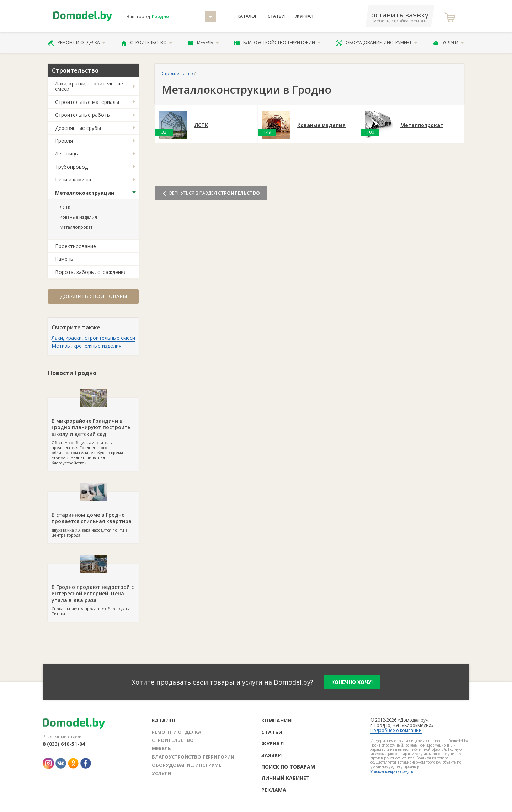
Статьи (276, 16)
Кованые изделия (78, 217)
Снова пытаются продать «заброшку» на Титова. (93, 590)
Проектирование (76, 246)
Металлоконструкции (85, 193)
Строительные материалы (87, 102)
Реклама (274, 790)
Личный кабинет (286, 778)
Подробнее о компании (396, 730)
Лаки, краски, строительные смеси (89, 86)
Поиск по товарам (288, 767)
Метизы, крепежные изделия (87, 346)
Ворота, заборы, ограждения (91, 272)
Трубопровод (71, 167)
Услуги (448, 43)
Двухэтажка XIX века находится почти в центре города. (93, 515)
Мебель (203, 43)
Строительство (147, 43)
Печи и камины (73, 180)
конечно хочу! (352, 682)
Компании (276, 720)
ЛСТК (65, 207)
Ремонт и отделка (77, 43)
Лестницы (67, 154)
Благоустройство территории (277, 43)
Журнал (304, 16)
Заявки (271, 755)
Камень (64, 259)
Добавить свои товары (94, 296)
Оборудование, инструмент (377, 43)
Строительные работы (83, 115)
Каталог (247, 16)
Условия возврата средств (392, 771)
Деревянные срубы (78, 128)
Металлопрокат (76, 227)
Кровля (64, 141)
